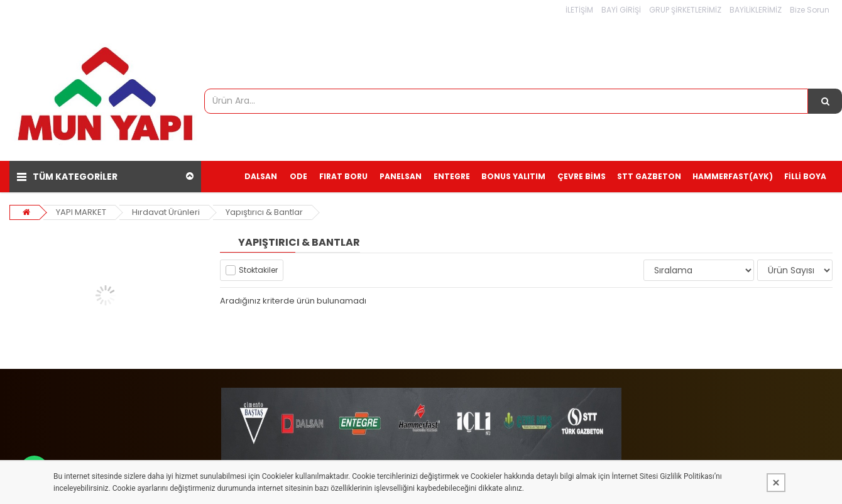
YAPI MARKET (81, 212)
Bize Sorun (810, 10)
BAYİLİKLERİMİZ (756, 10)
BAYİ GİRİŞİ (621, 10)
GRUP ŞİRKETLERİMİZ (685, 10)
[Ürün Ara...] (825, 101)
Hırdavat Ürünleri (166, 212)
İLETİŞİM (579, 10)
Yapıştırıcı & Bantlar (264, 212)
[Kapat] (776, 483)
